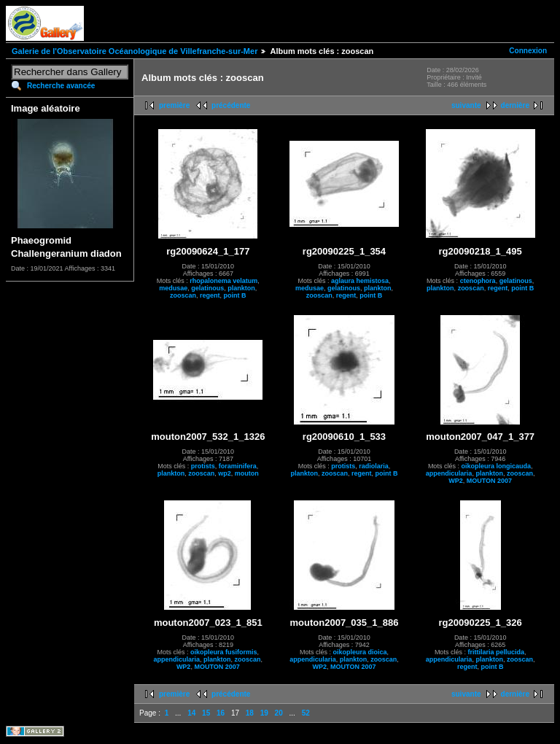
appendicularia (449, 473)
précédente (231, 105)
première (174, 105)
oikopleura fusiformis (224, 652)
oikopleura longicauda (496, 466)
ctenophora (478, 281)
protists (203, 466)
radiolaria (374, 466)
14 (191, 713)
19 (264, 713)
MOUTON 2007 (489, 481)
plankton (241, 288)
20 (279, 713)
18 (250, 713)
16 (221, 713)
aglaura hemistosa (360, 281)
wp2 (225, 473)
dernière (515, 105)
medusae (173, 288)
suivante (466, 105)
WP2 (456, 481)
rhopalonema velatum (223, 281)
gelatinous (207, 288)
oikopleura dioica (359, 652)
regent (210, 295)
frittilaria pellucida (496, 652)
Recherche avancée (61, 86)
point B (235, 295)
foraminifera (238, 466)
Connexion (528, 51)
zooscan (183, 295)
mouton (247, 473)
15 (206, 713)
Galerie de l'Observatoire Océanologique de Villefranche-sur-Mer (135, 51)
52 (306, 713)
